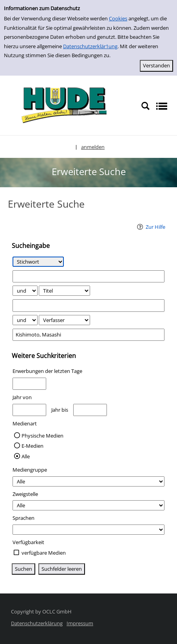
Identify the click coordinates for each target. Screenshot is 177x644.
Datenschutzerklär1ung (90, 46)
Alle (26, 456)
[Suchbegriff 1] (89, 276)
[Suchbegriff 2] (89, 305)
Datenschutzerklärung (37, 623)
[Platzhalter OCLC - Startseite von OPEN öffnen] (61, 106)
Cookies (118, 18)
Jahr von (22, 397)
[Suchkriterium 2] (64, 291)
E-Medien (33, 446)
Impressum (80, 623)
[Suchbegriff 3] (89, 335)
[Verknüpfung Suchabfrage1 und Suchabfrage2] (25, 291)
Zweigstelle (25, 494)
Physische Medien (42, 436)
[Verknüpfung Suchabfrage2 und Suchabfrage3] (25, 320)
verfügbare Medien (44, 553)
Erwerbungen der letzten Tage (47, 371)
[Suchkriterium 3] (64, 320)
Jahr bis (60, 410)
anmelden (93, 147)
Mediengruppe (30, 470)
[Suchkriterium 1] (38, 262)
